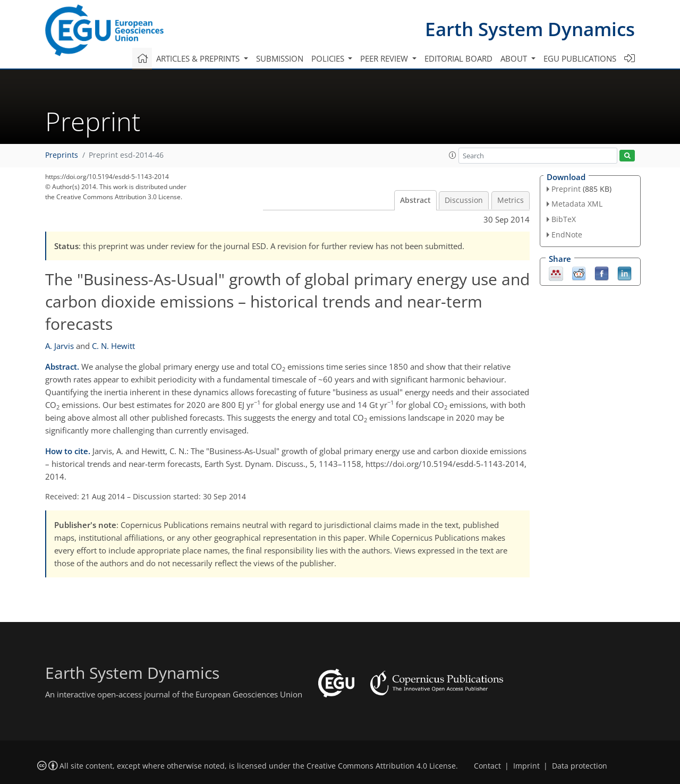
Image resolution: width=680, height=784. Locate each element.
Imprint (526, 766)
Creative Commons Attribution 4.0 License (381, 766)
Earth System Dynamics (530, 29)
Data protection (580, 766)
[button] (453, 155)
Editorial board (458, 58)
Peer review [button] (385, 58)
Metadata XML (577, 204)
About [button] (515, 58)
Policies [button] (329, 58)
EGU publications (580, 58)
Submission (280, 58)
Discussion (464, 200)
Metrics (511, 200)
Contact (487, 766)
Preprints (62, 155)
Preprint (566, 189)
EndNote (567, 235)
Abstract (415, 200)
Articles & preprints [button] (199, 58)
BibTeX (564, 219)
